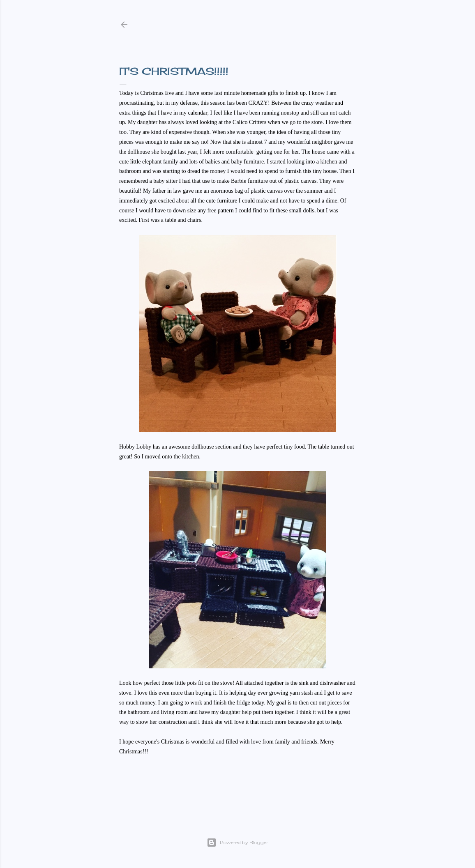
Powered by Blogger (237, 843)
